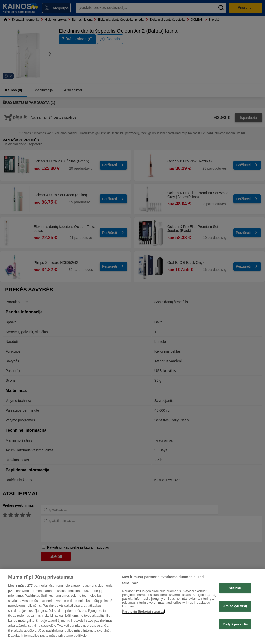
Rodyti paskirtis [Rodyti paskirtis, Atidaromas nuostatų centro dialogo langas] (235, 624)
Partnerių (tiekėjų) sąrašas (143, 611)
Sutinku (235, 588)
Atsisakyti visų (235, 606)
